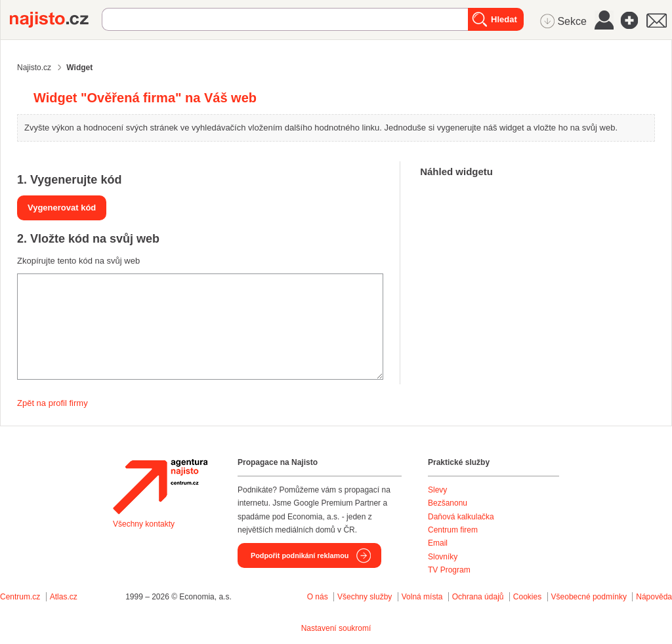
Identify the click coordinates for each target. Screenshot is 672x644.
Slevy (437, 490)
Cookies (527, 597)
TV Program (449, 570)
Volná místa (422, 597)
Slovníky (443, 557)
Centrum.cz (20, 597)
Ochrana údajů (478, 597)
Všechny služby (366, 597)
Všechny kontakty (144, 524)
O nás (318, 597)
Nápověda (654, 597)
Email (438, 543)
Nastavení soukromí (336, 628)
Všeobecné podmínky (589, 597)
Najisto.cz (56, 20)
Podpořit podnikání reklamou (300, 555)
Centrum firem (453, 530)
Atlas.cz (64, 597)
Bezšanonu (448, 503)
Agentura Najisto (160, 487)
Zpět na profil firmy (52, 403)
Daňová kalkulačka (461, 517)
